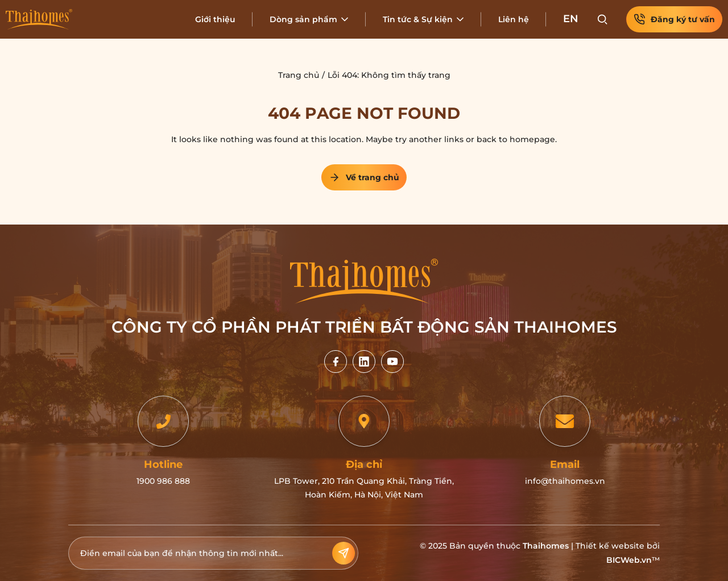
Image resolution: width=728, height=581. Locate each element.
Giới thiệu (215, 19)
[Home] (39, 19)
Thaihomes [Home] (546, 546)
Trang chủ (299, 75)
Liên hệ (514, 19)
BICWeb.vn (629, 560)
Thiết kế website (610, 546)
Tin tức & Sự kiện (418, 19)
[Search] (602, 19)
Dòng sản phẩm (303, 19)
